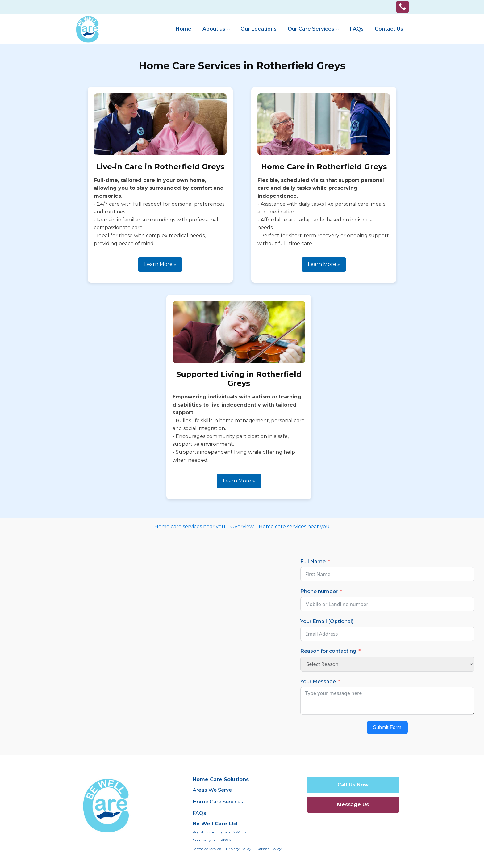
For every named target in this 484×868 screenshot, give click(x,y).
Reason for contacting (328, 651)
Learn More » (160, 264)
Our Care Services (311, 29)
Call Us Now (353, 785)
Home (184, 29)
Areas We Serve (212, 790)
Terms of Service (207, 849)
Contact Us (389, 29)
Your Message (318, 682)
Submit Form (387, 727)
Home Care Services (218, 802)
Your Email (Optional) (327, 621)
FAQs (357, 29)
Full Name (313, 561)
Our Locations (259, 29)
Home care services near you (190, 527)
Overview (242, 527)
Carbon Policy (269, 849)
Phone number (319, 591)
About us (214, 29)
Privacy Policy (239, 849)
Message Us (353, 805)
